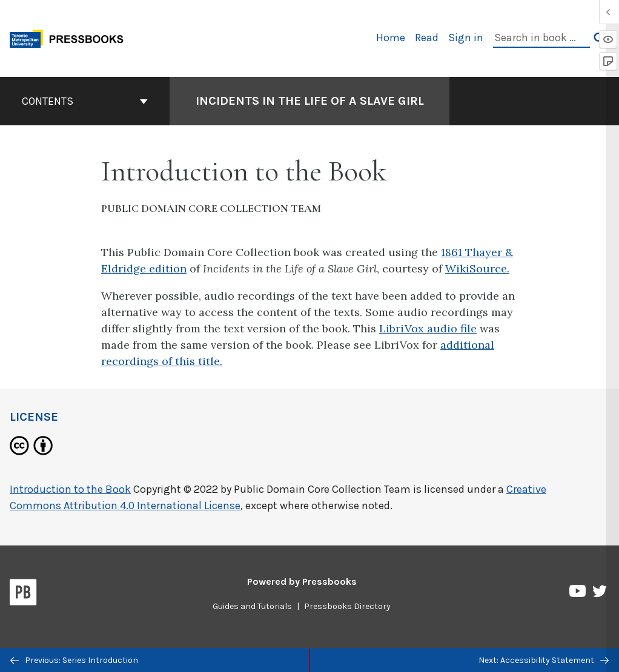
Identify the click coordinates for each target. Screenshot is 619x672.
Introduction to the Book (70, 489)
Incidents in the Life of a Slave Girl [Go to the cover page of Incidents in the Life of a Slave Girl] (310, 101)
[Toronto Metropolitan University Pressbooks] (71, 37)
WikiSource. (477, 268)
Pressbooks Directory (347, 606)
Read (427, 38)
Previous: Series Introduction (74, 660)
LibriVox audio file (428, 328)
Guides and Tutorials (252, 606)
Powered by (302, 581)
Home (391, 38)
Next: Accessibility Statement (544, 660)
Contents (85, 101)
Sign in (466, 38)
